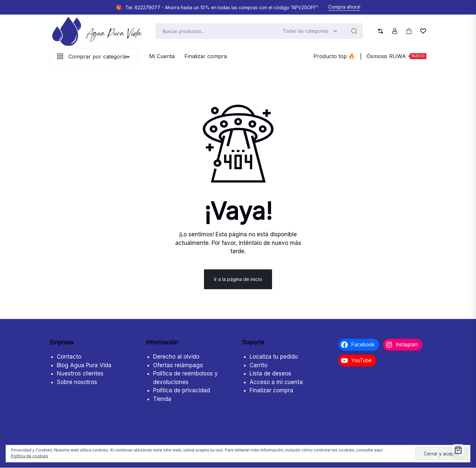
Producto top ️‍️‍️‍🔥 (334, 56)
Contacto (69, 357)
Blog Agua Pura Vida (84, 366)
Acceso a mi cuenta (276, 382)
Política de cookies (30, 456)
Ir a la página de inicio (238, 279)
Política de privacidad (181, 391)
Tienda (162, 399)
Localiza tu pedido (274, 357)
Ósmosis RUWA (397, 56)
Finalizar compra (206, 56)
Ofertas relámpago (178, 366)
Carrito (258, 366)
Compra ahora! (344, 7)
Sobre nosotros (77, 382)
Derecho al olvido (176, 357)
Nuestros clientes (80, 374)
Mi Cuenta (162, 56)
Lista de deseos (270, 374)
